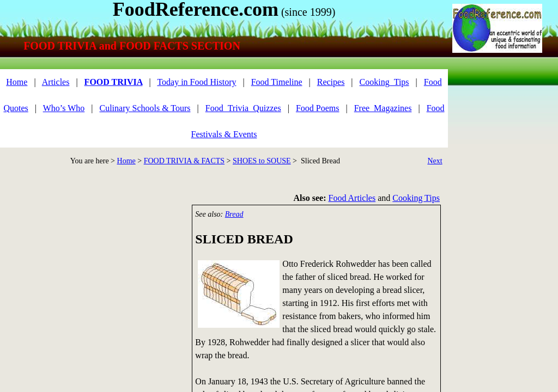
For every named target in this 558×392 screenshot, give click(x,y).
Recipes (331, 82)
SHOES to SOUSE (262, 161)
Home (126, 161)
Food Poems (318, 108)
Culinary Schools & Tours (145, 108)
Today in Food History (196, 82)
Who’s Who (64, 108)
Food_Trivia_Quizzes (243, 108)
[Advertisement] (93, 281)
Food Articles (352, 198)
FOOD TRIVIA (114, 82)
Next (435, 161)
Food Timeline (277, 82)
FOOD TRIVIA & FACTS (184, 161)
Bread (234, 214)
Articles (56, 82)
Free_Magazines (383, 108)
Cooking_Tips (384, 82)
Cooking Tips (416, 198)
